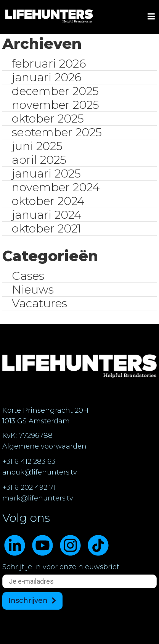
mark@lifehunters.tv (38, 498)
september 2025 (57, 132)
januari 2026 (47, 77)
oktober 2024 (48, 201)
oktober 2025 (48, 119)
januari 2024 (47, 215)
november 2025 (55, 105)
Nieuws (33, 290)
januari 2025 (46, 174)
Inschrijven (28, 600)
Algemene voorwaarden (44, 446)
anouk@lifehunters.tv (40, 472)
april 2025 (39, 160)
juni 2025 (37, 146)
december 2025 (55, 91)
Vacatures (39, 303)
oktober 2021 (47, 228)
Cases (28, 276)
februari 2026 (49, 64)
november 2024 (56, 187)
